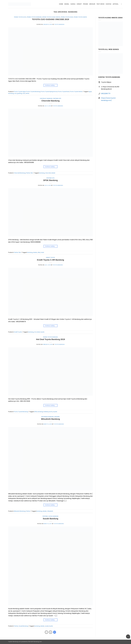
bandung (11, 93)
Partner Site (57, 98)
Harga (73, 4)
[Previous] (46, 632)
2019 (36, 412)
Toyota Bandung (59, 24)
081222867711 (106, 94)
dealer (53, 173)
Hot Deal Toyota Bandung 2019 (50, 339)
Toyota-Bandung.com (15, 642)
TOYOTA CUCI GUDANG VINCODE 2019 (50, 19)
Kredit (79, 4)
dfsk (39, 252)
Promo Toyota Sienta (80, 17)
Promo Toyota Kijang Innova (51, 17)
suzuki (47, 626)
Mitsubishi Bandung (48, 417)
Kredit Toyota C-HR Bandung (50, 260)
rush (24, 93)
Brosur (92, 4)
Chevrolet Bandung (46, 98)
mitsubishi (50, 511)
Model (67, 4)
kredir (38, 332)
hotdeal (46, 412)
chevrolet (48, 173)
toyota (42, 332)
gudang (20, 93)
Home (61, 4)
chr (35, 332)
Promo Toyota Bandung (34, 17)
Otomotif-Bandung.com (35, 642)
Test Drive (101, 4)
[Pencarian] (122, 4)
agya (90, 92)
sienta (27, 93)
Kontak (109, 4)
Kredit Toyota (50, 257)
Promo (86, 4)
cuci (15, 93)
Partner (57, 417)
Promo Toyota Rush (67, 17)
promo (51, 412)
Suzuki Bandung (53, 516)
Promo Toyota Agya (20, 17)
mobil (42, 252)
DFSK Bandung (50, 180)
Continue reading (51, 85)
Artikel (116, 4)
